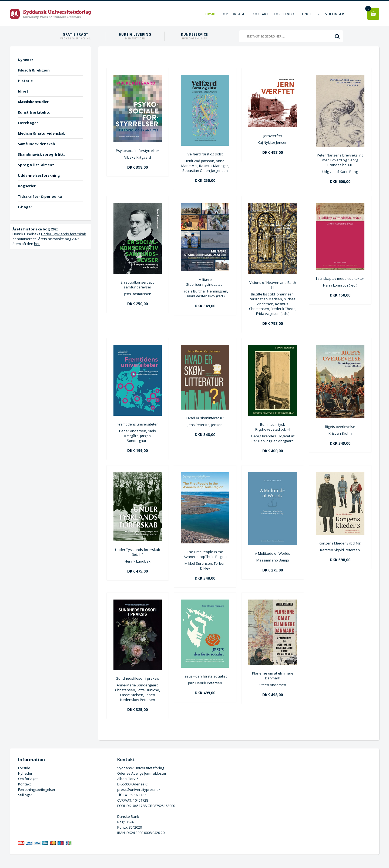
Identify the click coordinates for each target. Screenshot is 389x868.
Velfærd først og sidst (205, 154)
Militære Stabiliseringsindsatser (205, 282)
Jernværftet (273, 136)
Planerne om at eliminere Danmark (273, 676)
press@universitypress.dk (139, 789)
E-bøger (25, 207)
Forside (210, 14)
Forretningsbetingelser (297, 14)
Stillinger (335, 14)
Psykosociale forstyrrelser (138, 151)
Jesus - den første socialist (205, 676)
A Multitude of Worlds (273, 553)
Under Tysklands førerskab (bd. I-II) (138, 552)
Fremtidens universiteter (138, 424)
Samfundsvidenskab (36, 144)
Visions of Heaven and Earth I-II (273, 285)
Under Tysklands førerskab (64, 234)
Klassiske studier (33, 102)
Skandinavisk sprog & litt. (41, 154)
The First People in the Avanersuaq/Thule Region (205, 554)
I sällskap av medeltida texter (340, 278)
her (37, 244)
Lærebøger (28, 123)
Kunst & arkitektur (35, 112)
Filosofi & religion (34, 70)
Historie (25, 81)
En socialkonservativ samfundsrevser (138, 285)
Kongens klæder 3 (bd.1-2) (340, 543)
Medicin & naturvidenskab (42, 133)
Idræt (23, 91)
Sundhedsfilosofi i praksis (138, 678)
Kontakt (261, 14)
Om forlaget (235, 14)
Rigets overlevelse (340, 427)
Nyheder (26, 60)
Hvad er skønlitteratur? (205, 418)
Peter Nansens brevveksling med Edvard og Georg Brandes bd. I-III (340, 160)
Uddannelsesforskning (39, 175)
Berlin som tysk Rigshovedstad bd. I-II (273, 427)
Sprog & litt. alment (36, 165)
